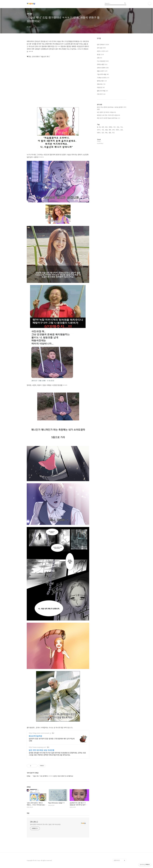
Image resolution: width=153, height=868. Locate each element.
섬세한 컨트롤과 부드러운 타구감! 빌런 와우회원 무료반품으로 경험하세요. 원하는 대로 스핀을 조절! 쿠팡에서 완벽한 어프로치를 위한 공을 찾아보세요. (57, 754)
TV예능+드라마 (103, 78)
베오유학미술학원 (35, 736)
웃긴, (114, 133)
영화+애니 (101, 84)
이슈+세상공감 (103, 61)
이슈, (122, 127)
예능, (107, 133)
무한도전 (101, 87)
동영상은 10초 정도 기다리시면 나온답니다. (109, 115)
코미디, (99, 130)
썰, (98, 127)
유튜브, (99, 133)
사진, (103, 130)
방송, (118, 127)
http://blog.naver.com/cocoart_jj (40, 733)
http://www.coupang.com (37, 747)
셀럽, (110, 133)
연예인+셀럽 (102, 64)
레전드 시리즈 (103, 51)
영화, (110, 130)
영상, (107, 127)
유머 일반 (101, 48)
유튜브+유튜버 (103, 68)
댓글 (28, 813)
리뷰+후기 (101, 94)
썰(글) (100, 54)
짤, (100, 127)
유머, (114, 130)
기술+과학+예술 (103, 74)
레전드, (118, 130)
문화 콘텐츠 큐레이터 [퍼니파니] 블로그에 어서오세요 (45, 824)
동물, (107, 130)
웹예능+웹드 (102, 81)
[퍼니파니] (34, 822)
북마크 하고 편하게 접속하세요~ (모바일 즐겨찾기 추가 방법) (112, 108)
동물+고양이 (102, 71)
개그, (115, 127)
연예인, (111, 127)
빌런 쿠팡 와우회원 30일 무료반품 (42, 750)
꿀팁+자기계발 (102, 91)
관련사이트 (117, 860)
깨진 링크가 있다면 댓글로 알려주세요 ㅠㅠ (109, 118)
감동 (100, 58)
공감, (122, 130)
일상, (103, 133)
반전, (103, 127)
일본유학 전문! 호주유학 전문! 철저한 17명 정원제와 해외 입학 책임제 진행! (52, 740)
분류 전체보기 (103, 45)
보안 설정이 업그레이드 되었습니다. (107, 112)
